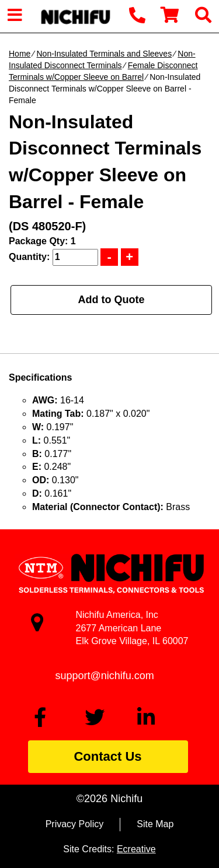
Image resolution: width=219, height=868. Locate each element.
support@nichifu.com (105, 676)
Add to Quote (112, 300)
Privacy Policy (75, 824)
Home (20, 54)
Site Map (155, 824)
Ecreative (136, 849)
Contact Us (107, 756)
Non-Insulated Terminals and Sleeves (104, 54)
